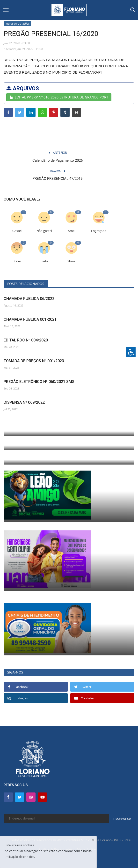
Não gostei (44, 231)
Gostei (17, 231)
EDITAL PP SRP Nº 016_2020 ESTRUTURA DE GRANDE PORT (59, 97)
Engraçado (99, 231)
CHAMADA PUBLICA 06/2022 (29, 299)
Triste (44, 261)
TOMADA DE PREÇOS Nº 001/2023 (34, 361)
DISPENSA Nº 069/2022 (24, 402)
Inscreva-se (122, 818)
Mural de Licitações (18, 24)
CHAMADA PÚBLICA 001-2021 (30, 319)
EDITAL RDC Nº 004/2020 (26, 340)
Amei (72, 231)
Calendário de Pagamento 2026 (58, 160)
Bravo (17, 261)
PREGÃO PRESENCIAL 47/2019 (57, 179)
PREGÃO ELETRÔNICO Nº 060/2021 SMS (39, 382)
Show (71, 261)
